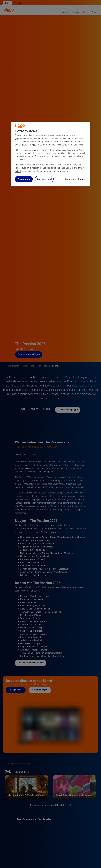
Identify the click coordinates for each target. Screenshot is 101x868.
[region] (50, 154)
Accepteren (24, 179)
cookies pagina (64, 168)
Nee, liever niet (44, 179)
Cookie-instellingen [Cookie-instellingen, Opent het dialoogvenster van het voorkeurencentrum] (75, 179)
